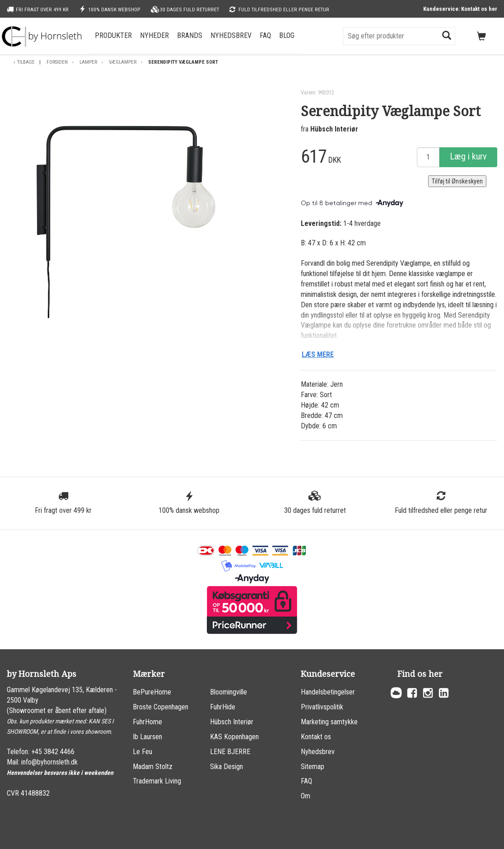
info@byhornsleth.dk (49, 762)
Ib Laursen (147, 737)
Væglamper (123, 62)
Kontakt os (316, 737)
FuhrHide (223, 707)
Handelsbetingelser (328, 692)
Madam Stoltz (153, 767)
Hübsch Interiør (334, 129)
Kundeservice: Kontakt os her (460, 9)
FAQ (265, 35)
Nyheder (154, 35)
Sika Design (226, 767)
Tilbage (26, 62)
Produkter (113, 35)
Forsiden (57, 62)
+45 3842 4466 (53, 752)
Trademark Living (157, 781)
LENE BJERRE (230, 752)
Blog (287, 35)
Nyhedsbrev (231, 35)
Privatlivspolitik (322, 707)
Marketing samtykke (329, 722)
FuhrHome (147, 722)
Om (306, 796)
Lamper (88, 62)
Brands (190, 35)
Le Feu (142, 752)
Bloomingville (229, 692)
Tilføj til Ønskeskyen (457, 181)
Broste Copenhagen (161, 707)
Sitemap (313, 767)
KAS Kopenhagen (234, 737)
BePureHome (152, 692)
